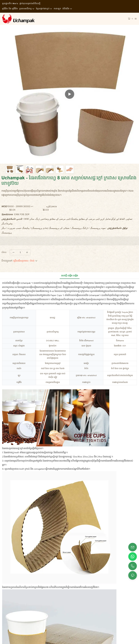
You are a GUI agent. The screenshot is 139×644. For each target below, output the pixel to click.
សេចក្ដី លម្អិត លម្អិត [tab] (70, 276)
